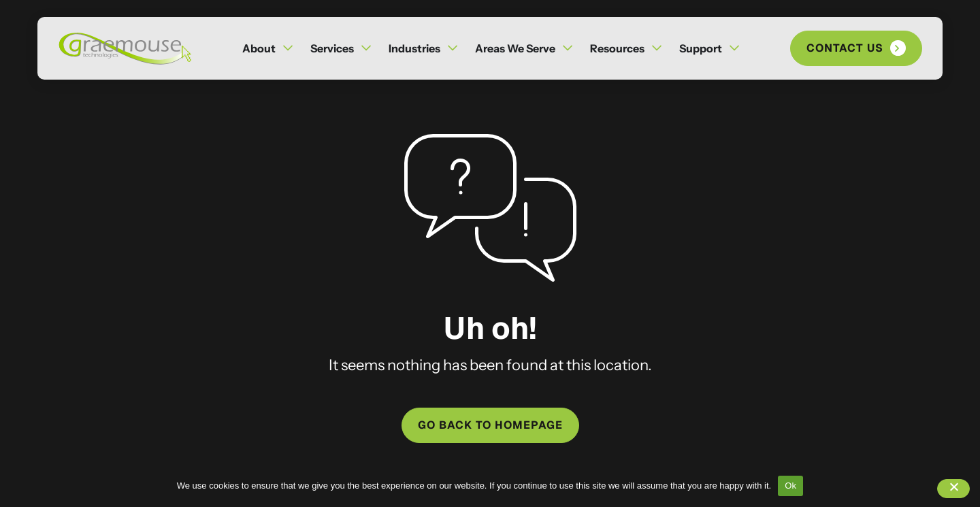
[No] (953, 489)
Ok (790, 486)
